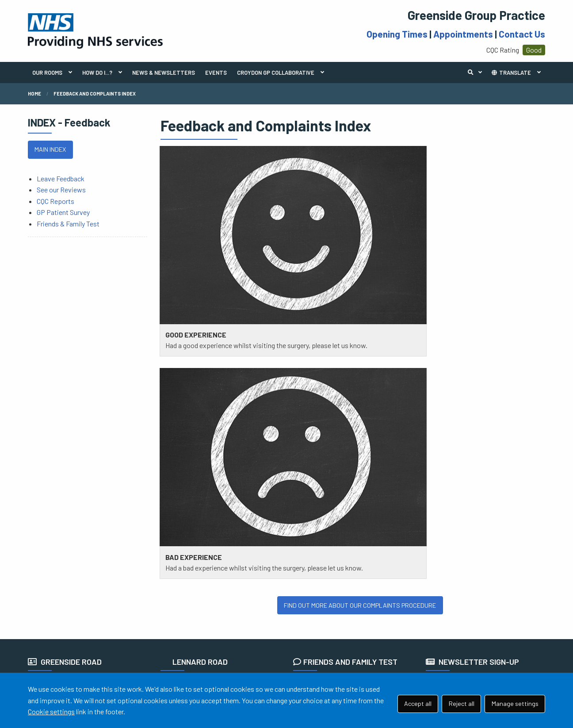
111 (75, 483)
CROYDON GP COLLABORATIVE (276, 73)
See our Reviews (61, 190)
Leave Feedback (61, 178)
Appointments (463, 34)
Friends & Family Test (68, 224)
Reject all (462, 703)
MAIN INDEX (50, 149)
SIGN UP (443, 477)
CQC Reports (55, 201)
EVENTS (216, 73)
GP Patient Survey (63, 212)
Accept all (418, 703)
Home (34, 94)
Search (477, 73)
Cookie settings (51, 711)
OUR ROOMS (47, 73)
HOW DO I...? (97, 73)
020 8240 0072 (87, 472)
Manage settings (515, 703)
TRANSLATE (511, 73)
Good (534, 50)
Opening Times (397, 34)
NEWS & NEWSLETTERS (164, 73)
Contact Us (522, 34)
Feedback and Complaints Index (95, 94)
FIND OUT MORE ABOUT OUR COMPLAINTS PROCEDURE (360, 341)
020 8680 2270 (219, 472)
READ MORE (316, 464)
